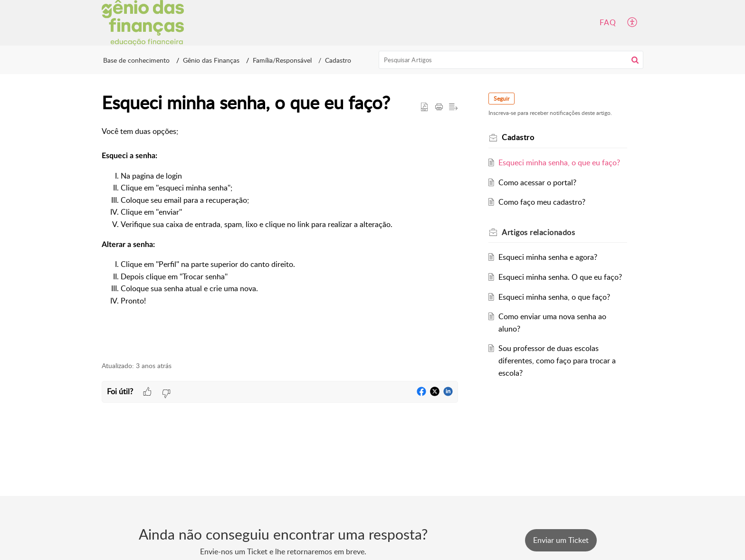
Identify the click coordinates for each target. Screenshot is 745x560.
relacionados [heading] (538, 232)
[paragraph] (280, 238)
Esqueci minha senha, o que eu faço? (559, 162)
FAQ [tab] (608, 22)
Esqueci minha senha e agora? (548, 257)
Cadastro (338, 60)
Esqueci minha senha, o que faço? (554, 297)
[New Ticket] (561, 540)
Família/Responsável (282, 60)
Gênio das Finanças (211, 60)
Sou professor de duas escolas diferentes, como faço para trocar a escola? (557, 360)
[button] (633, 23)
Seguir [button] (501, 99)
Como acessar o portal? (537, 182)
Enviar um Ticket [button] (561, 540)
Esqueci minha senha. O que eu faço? (560, 277)
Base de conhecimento (136, 60)
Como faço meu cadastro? (542, 202)
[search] (511, 60)
